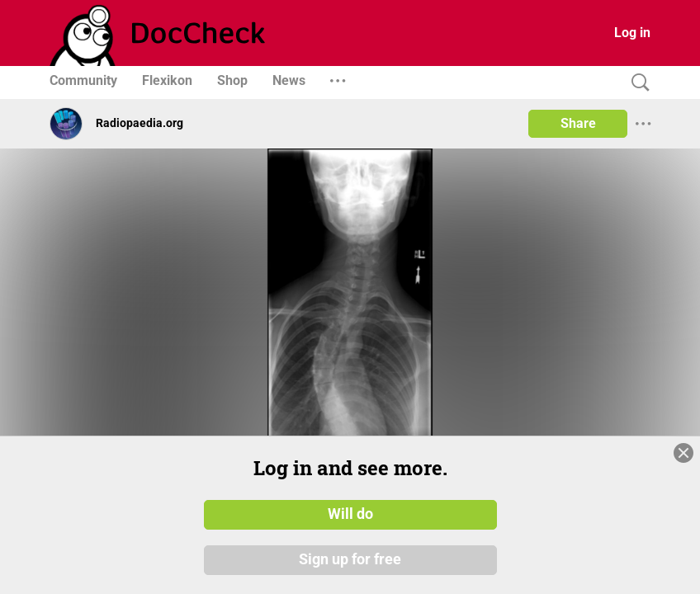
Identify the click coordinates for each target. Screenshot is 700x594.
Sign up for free (350, 560)
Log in (632, 33)
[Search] (636, 83)
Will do (350, 514)
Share (578, 123)
